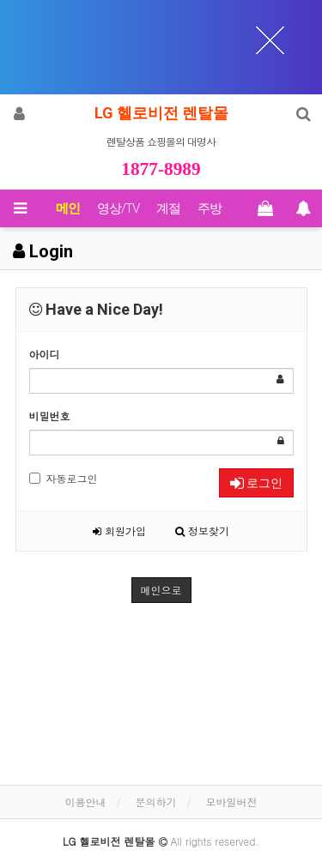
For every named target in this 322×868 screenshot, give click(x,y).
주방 (210, 208)
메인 (68, 208)
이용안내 (85, 802)
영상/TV (118, 208)
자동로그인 (64, 478)
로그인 (256, 483)
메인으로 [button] (161, 590)
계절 (168, 208)
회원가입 (119, 530)
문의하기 (156, 802)
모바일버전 (232, 802)
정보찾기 (202, 530)
